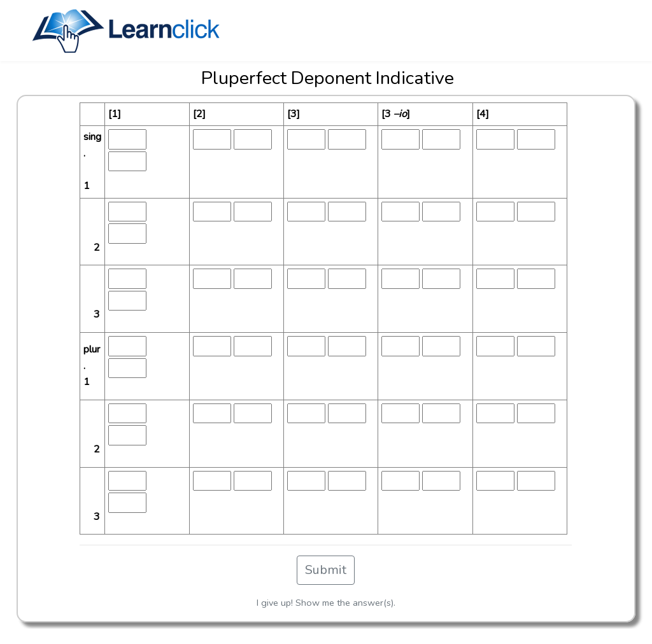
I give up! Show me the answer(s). (326, 603)
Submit (326, 570)
